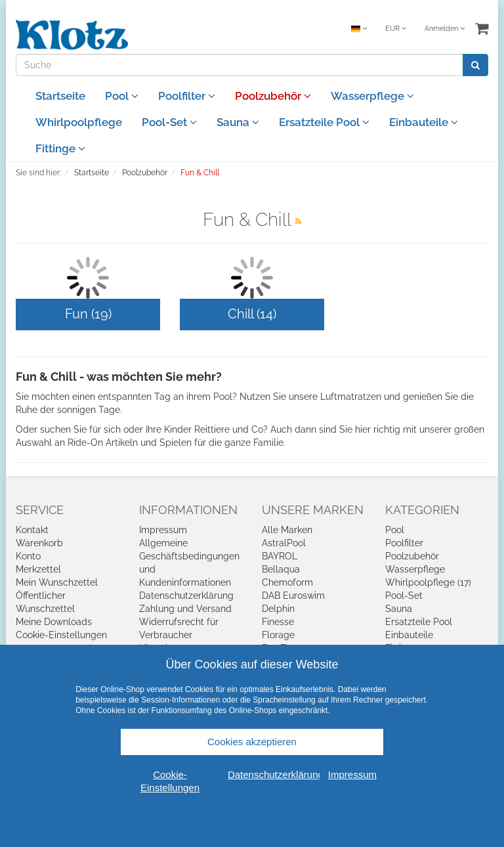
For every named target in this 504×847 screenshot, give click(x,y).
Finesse (278, 622)
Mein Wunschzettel (57, 582)
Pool (122, 96)
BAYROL (280, 556)
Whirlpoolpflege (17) (428, 582)
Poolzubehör (273, 96)
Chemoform (287, 582)
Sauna (238, 122)
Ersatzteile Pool (324, 122)
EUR (396, 29)
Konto (28, 556)
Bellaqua (281, 569)
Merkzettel (38, 569)
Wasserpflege (372, 96)
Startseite (60, 96)
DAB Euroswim (293, 596)
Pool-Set (169, 122)
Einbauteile (424, 122)
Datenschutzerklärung (186, 596)
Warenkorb (39, 543)
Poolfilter (187, 96)
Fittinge (60, 148)
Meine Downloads (54, 622)
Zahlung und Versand (185, 609)
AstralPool (284, 543)
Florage (278, 635)
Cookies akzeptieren (252, 742)
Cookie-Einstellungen (61, 635)
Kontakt (32, 530)
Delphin (278, 609)
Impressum (163, 530)
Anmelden (445, 29)
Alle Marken (287, 530)
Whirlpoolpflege (79, 122)
